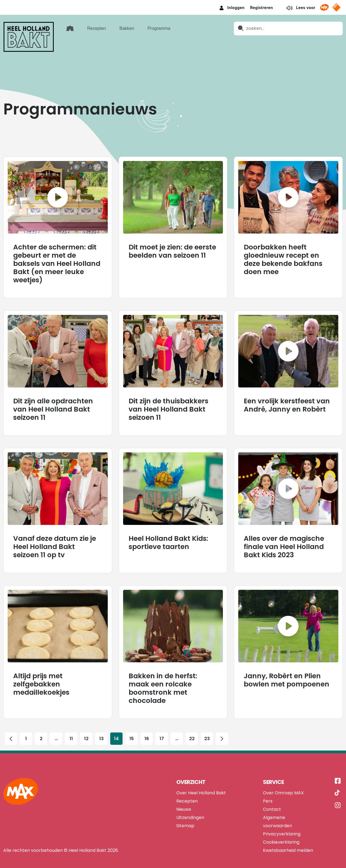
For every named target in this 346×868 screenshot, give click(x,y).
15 (132, 722)
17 (162, 722)
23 (207, 722)
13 (101, 722)
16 (147, 722)
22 (192, 722)
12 (86, 722)
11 (71, 722)
